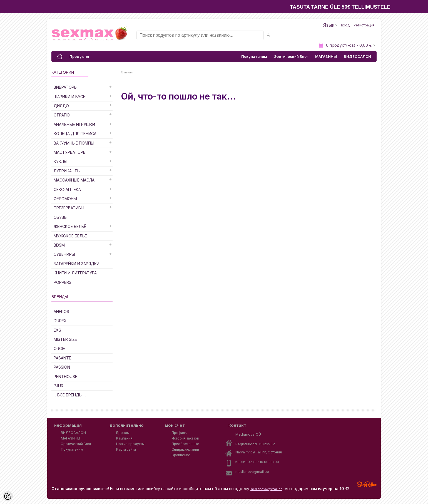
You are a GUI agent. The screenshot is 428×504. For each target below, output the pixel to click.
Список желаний (185, 449)
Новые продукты (130, 444)
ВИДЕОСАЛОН (357, 56)
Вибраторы (66, 87)
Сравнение (181, 455)
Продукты (79, 56)
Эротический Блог (291, 56)
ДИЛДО (61, 106)
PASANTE (62, 358)
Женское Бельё (70, 226)
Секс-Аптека (67, 189)
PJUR (59, 386)
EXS (57, 330)
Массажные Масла (74, 180)
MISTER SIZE (65, 339)
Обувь (60, 217)
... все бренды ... (70, 395)
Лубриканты (67, 171)
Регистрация (364, 25)
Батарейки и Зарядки (77, 264)
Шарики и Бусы (70, 97)
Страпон (63, 115)
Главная (127, 72)
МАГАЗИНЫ (326, 56)
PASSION (62, 367)
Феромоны (65, 199)
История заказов (185, 438)
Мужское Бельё (70, 236)
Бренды (123, 433)
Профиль (179, 433)
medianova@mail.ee (252, 472)
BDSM (59, 245)
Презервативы (69, 208)
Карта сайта (126, 449)
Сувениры (64, 254)
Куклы (60, 161)
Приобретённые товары (185, 444)
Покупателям (254, 56)
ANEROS (61, 311)
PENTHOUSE (65, 377)
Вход (345, 25)
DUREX (60, 321)
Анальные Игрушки (74, 124)
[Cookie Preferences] (8, 496)
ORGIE (59, 348)
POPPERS (63, 282)
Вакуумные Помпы (74, 143)
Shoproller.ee (367, 484)
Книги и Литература (75, 273)
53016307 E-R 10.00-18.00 (257, 462)
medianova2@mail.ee (266, 489)
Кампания (124, 438)
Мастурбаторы (70, 152)
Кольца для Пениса (75, 134)
